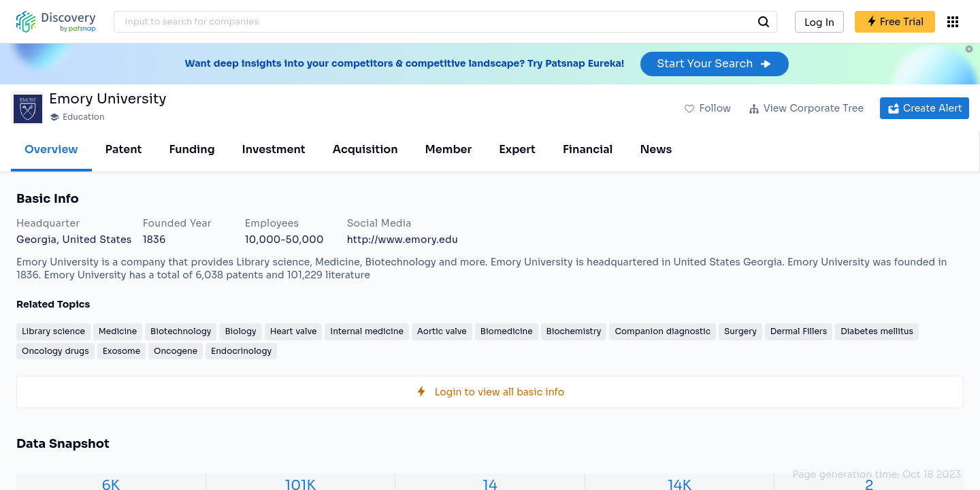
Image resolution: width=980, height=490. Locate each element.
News (656, 149)
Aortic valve (442, 331)
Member (449, 149)
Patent (124, 149)
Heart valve (294, 331)
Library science (53, 331)
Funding (192, 149)
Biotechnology (181, 331)
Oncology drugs (55, 351)
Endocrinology (241, 351)
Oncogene (176, 351)
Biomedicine (507, 331)
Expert (517, 149)
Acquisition (365, 149)
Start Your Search (714, 64)
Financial (588, 149)
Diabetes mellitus (877, 331)
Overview (51, 149)
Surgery (740, 331)
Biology (240, 331)
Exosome (121, 351)
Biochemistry (574, 331)
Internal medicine (366, 331)
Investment (274, 149)
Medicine (118, 331)
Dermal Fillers (799, 331)
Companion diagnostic (663, 331)
